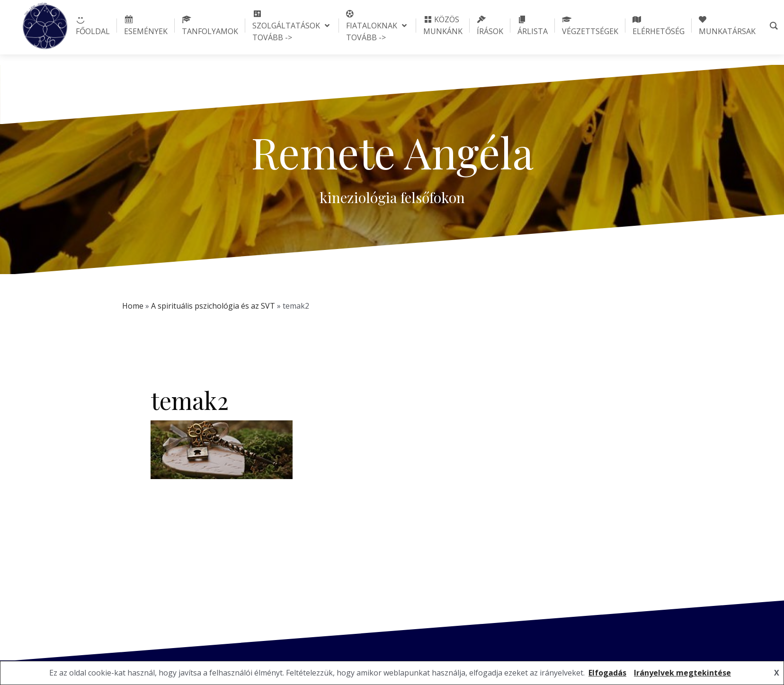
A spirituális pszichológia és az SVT (213, 306)
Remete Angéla (392, 152)
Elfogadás (607, 673)
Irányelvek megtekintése (682, 673)
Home (133, 306)
